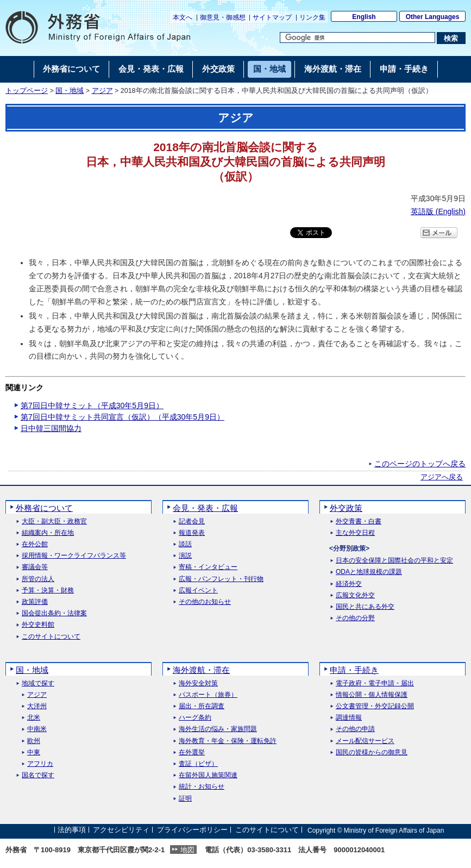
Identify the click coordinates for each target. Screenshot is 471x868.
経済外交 (349, 584)
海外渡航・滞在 (201, 670)
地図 (187, 850)
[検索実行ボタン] (451, 38)
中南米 (37, 729)
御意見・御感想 (223, 17)
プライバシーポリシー (192, 830)
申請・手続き (354, 670)
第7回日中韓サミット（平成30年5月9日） (92, 405)
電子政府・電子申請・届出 (375, 683)
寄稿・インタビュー (208, 567)
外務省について (44, 508)
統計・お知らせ (202, 787)
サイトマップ (272, 17)
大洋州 (37, 706)
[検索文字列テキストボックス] (357, 38)
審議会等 (35, 567)
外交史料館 (38, 625)
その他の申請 (355, 729)
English (364, 17)
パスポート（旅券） (208, 695)
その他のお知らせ (205, 602)
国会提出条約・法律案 (54, 613)
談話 (185, 544)
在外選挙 (192, 753)
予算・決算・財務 (48, 591)
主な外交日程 (355, 533)
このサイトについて (51, 637)
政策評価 (35, 602)
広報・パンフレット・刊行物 (221, 579)
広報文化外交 (355, 595)
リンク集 (312, 17)
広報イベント (198, 591)
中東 (34, 753)
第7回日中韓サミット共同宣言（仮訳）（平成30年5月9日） (123, 417)
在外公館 (35, 544)
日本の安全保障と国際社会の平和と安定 (394, 561)
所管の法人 (38, 579)
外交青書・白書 (359, 522)
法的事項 (72, 830)
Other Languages (433, 17)
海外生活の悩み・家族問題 (218, 729)
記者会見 (192, 522)
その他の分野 (355, 618)
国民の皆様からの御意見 (372, 753)
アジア (102, 91)
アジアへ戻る (442, 477)
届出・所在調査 (202, 706)
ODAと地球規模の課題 (369, 572)
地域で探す (38, 683)
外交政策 (346, 508)
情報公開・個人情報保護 (372, 695)
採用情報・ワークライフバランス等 (74, 556)
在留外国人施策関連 (208, 775)
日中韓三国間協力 (51, 428)
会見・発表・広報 (205, 508)
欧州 (34, 741)
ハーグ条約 (195, 718)
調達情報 (349, 718)
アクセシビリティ (121, 830)
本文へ (183, 17)
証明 (185, 799)
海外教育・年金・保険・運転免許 (228, 741)
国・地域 (70, 91)
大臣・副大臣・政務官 (54, 522)
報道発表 (192, 533)
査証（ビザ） (198, 764)
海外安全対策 (198, 683)
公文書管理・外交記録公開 (375, 706)
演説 (185, 556)
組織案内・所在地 (48, 533)
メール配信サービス (365, 741)
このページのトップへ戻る (420, 464)
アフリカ (40, 764)
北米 (34, 718)
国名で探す (38, 775)
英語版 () (438, 211)
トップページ (27, 91)
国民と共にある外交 (365, 607)
